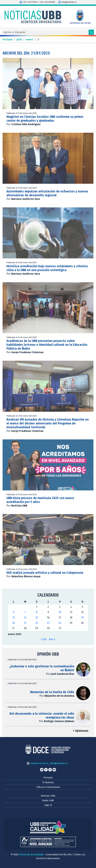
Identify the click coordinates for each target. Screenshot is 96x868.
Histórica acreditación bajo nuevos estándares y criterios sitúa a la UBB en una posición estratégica (47, 268)
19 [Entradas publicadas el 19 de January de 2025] (82, 618)
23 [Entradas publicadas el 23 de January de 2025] (48, 623)
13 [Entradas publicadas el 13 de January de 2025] (14, 618)
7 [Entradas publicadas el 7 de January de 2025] (25, 612)
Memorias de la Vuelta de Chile (52, 692)
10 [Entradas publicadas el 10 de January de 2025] (60, 612)
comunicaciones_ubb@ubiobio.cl (47, 763)
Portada (48, 778)
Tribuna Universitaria (48, 787)
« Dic (44, 639)
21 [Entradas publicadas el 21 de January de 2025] (25, 623)
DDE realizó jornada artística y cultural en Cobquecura (45, 573)
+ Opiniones (81, 731)
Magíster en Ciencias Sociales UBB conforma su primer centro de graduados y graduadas (45, 119)
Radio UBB (48, 800)
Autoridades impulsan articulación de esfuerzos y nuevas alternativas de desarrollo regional (47, 193)
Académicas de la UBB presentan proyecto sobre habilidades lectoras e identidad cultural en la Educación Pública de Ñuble (47, 345)
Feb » (52, 639)
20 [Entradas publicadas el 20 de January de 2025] (14, 623)
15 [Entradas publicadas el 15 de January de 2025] (37, 618)
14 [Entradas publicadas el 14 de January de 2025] (25, 618)
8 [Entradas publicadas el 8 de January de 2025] (37, 612)
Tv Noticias (48, 782)
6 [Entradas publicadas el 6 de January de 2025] (14, 612)
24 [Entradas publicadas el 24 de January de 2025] (60, 623)
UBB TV (48, 805)
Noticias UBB (48, 796)
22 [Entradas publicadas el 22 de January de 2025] (37, 623)
